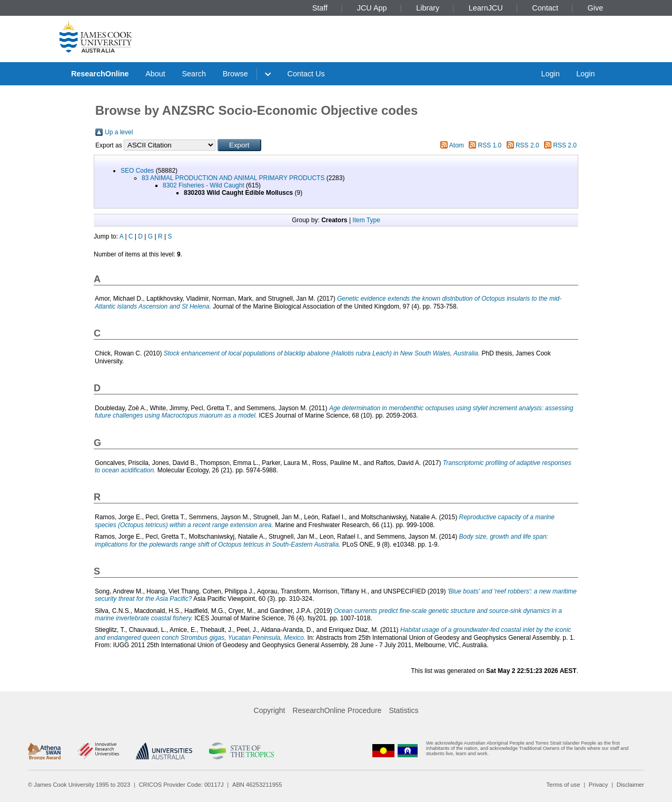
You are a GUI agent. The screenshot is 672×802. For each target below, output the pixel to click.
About (155, 74)
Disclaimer (630, 785)
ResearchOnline (100, 74)
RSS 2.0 (527, 145)
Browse (235, 74)
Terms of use (563, 785)
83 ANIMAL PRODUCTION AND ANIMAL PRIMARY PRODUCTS (233, 178)
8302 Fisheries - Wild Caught (204, 185)
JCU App (372, 8)
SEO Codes (137, 171)
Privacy (599, 785)
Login (550, 74)
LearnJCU (486, 8)
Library (428, 8)
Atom (457, 145)
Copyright (270, 710)
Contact (545, 8)
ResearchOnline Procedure (337, 710)
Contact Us (306, 74)
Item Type (366, 220)
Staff (320, 8)
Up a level (119, 132)
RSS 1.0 (490, 145)
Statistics (403, 710)
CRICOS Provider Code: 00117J (181, 785)
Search (194, 74)
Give (596, 8)
